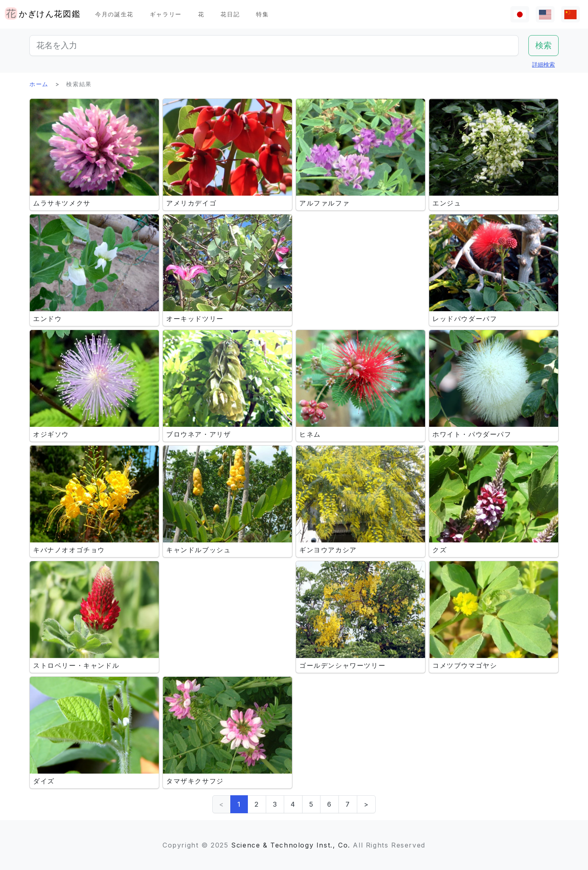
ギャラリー (166, 14)
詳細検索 (543, 64)
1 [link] (239, 804)
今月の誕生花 (114, 14)
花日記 (230, 14)
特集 (262, 14)
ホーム (39, 84)
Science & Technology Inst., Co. (291, 845)
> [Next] (366, 804)
